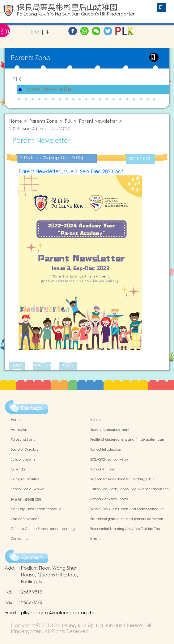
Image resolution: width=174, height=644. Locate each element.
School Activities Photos (109, 499)
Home (16, 122)
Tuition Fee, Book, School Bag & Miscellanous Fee (130, 489)
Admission (19, 430)
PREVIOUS (42, 366)
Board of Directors (24, 450)
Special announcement (110, 430)
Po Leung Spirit (23, 440)
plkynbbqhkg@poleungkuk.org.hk (58, 613)
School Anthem (103, 470)
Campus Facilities (25, 479)
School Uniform (23, 460)
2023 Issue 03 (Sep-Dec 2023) (40, 129)
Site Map (31, 408)
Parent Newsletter (49, 90)
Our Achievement (26, 519)
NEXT (17, 366)
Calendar (18, 470)
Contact (32, 558)
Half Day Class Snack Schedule (36, 509)
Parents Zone (43, 122)
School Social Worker (28, 489)
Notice (95, 420)
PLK (17, 79)
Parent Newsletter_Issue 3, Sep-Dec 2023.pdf (71, 172)
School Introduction (106, 450)
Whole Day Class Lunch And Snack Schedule (127, 509)
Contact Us (19, 539)
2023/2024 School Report (110, 460)
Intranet (96, 539)
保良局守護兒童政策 (26, 499)
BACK (68, 366)
